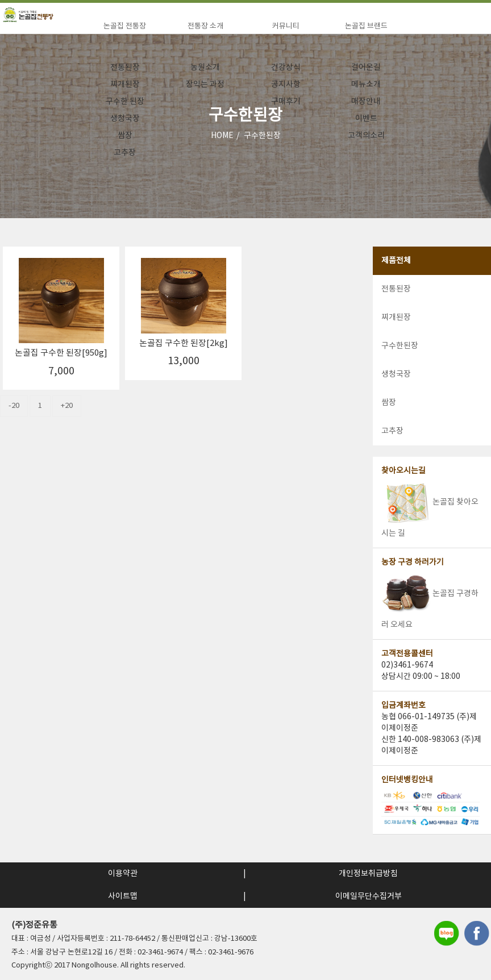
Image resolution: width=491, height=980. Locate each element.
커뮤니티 (286, 26)
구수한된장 (400, 346)
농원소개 (205, 68)
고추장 (125, 153)
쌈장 (125, 136)
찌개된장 (125, 85)
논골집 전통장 (125, 26)
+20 (67, 406)
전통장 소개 (205, 26)
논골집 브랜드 (366, 26)
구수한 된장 (125, 102)
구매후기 (286, 102)
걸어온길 (366, 68)
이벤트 (366, 119)
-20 (14, 406)
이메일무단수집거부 (369, 896)
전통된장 (125, 68)
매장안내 (366, 102)
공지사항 (286, 85)
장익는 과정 (205, 85)
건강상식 (286, 68)
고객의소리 (366, 136)
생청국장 (125, 119)
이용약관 (123, 874)
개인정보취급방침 (368, 874)
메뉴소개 (366, 85)
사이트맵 (123, 896)
